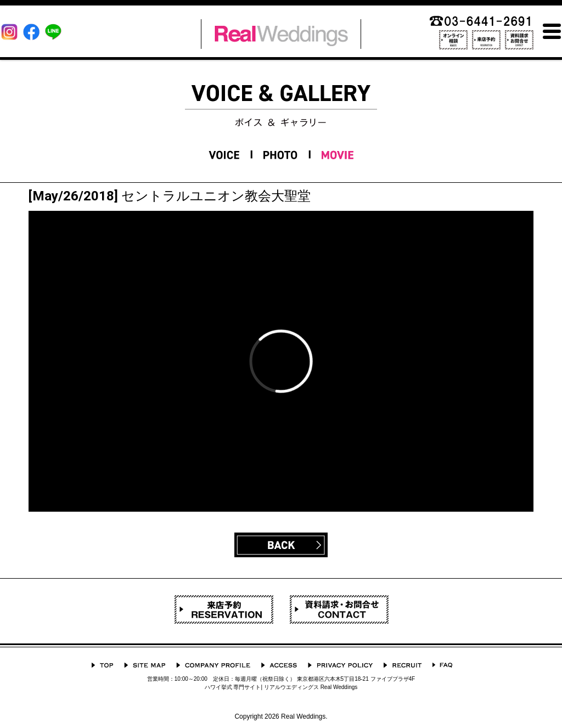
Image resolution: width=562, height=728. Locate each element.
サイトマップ (145, 665)
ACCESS (279, 665)
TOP (102, 665)
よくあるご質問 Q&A (442, 665)
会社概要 (213, 665)
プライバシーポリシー (340, 665)
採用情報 (403, 665)
